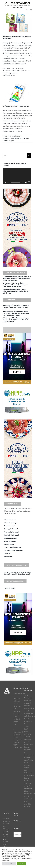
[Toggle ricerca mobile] (27, 9)
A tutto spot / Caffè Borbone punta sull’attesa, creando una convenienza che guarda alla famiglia (16, 313)
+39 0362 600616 (6, 839)
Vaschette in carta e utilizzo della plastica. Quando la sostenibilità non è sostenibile (18, 573)
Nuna (27, 138)
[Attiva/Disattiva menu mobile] (31, 9)
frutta (18, 71)
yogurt (15, 73)
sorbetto (5, 73)
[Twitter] (20, 821)
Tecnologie (6, 138)
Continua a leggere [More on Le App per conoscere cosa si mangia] (8, 141)
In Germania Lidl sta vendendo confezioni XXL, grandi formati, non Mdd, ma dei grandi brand (16, 285)
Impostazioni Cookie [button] (9, 864)
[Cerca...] (15, 155)
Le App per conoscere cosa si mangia (16, 106)
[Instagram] (17, 821)
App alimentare (18, 138)
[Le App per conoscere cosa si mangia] (17, 93)
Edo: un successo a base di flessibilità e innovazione (17, 37)
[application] (17, 176)
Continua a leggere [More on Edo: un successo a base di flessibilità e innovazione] (8, 75)
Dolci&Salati (6, 71)
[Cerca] (29, 155)
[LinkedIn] (14, 821)
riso (26, 71)
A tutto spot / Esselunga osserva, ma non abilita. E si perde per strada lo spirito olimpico (16, 320)
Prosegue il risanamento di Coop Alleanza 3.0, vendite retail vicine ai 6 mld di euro (16, 291)
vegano (11, 73)
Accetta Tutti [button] (21, 864)
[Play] (5, 182)
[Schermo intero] (29, 182)
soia (29, 71)
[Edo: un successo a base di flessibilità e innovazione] (17, 23)
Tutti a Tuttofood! (10, 588)
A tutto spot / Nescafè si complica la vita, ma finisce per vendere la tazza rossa (16, 307)
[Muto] (26, 182)
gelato (23, 71)
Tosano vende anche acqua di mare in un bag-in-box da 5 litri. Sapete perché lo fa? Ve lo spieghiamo (17, 278)
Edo (15, 71)
